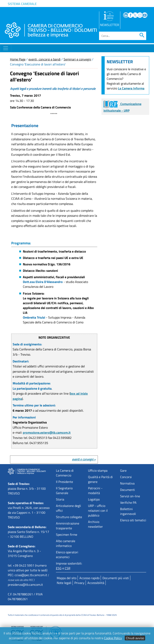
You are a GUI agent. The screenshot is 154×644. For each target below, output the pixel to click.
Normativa (127, 483)
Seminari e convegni (77, 59)
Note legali (64, 583)
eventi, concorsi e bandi (45, 59)
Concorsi (126, 477)
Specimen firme (67, 535)
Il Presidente (64, 482)
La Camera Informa (131, 88)
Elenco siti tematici (133, 520)
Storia (60, 499)
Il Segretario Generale (64, 491)
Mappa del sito (67, 578)
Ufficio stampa (98, 470)
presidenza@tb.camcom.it (25, 585)
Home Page (18, 59)
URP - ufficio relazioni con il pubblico (98, 511)
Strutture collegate (69, 517)
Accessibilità (96, 583)
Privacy (79, 583)
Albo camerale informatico (66, 543)
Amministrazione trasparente (68, 526)
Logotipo (94, 499)
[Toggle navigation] (6, 48)
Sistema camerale (22, 4)
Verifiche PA (128, 503)
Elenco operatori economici (67, 555)
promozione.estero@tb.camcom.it (47, 432)
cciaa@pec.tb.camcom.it (31, 575)
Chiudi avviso (135, 638)
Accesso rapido (89, 578)
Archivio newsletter (95, 524)
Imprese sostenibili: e (69, 566)
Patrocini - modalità (95, 491)
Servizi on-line (130, 496)
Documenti (128, 490)
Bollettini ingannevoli (128, 511)
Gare (123, 470)
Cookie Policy (113, 638)
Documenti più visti (116, 578)
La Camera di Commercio (65, 473)
